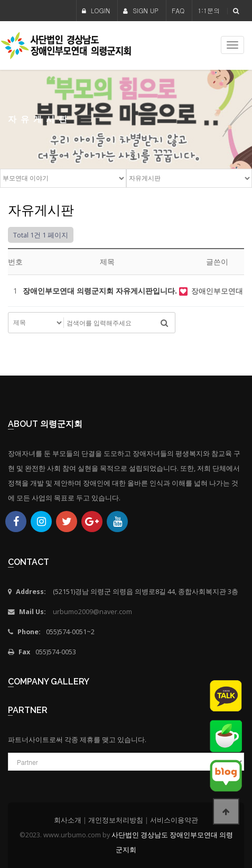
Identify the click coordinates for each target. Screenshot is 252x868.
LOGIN (96, 10)
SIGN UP (141, 10)
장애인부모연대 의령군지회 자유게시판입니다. (101, 291)
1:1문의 (209, 10)
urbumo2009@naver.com (92, 612)
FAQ (178, 10)
